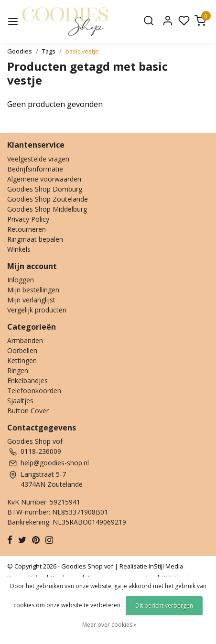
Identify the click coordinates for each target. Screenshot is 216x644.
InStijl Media (165, 566)
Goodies (20, 51)
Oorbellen (22, 350)
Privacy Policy (28, 219)
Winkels (19, 249)
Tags (49, 51)
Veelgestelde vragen (38, 159)
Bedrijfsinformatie (35, 169)
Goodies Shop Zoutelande (48, 199)
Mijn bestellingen (33, 290)
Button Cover (28, 411)
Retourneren (27, 229)
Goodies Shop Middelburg (47, 209)
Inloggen (21, 280)
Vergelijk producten (37, 310)
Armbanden (25, 340)
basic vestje (82, 51)
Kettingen (22, 360)
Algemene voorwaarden (44, 179)
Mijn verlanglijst (31, 300)
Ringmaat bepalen (35, 239)
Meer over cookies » (109, 625)
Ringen (18, 370)
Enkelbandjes (27, 381)
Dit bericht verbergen (164, 606)
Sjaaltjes (20, 401)
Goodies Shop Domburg (45, 189)
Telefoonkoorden (34, 391)
